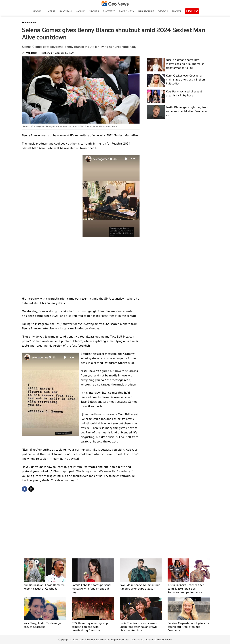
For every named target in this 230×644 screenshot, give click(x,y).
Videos (163, 11)
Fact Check (127, 11)
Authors (150, 639)
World (81, 11)
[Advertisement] (81, 266)
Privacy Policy (164, 639)
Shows (176, 11)
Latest (51, 11)
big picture (146, 11)
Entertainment (29, 23)
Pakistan (66, 11)
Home (37, 11)
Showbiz (109, 11)
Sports (94, 11)
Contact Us (138, 639)
